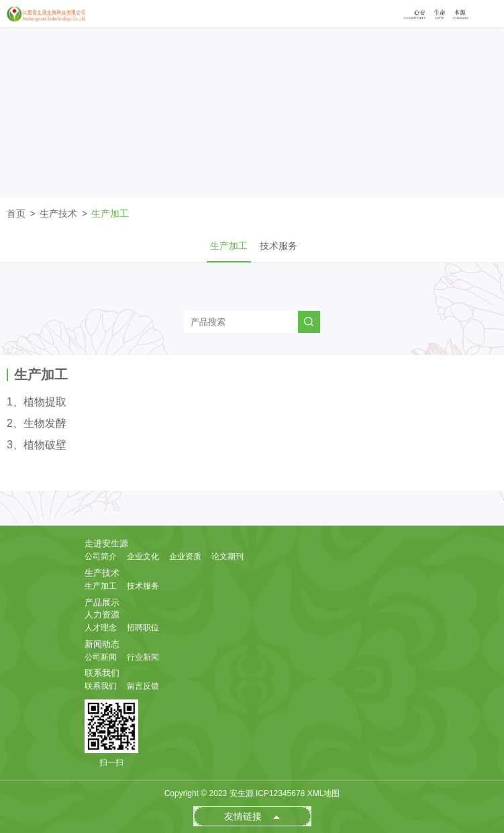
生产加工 (110, 213)
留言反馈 (143, 686)
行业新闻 (143, 657)
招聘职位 (143, 628)
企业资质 (185, 556)
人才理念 (101, 628)
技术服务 (279, 246)
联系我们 (102, 673)
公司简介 (101, 556)
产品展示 (102, 602)
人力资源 (102, 615)
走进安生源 (106, 543)
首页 (16, 213)
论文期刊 (228, 556)
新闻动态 (102, 644)
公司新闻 (101, 657)
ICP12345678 (280, 793)
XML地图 (324, 793)
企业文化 (143, 556)
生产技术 (58, 213)
